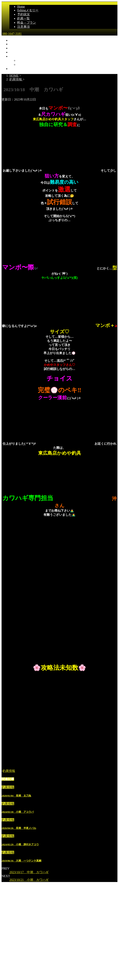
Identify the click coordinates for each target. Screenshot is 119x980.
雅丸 (5, 948)
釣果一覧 (23, 18)
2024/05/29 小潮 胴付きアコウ (20, 844)
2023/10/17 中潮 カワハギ (29, 872)
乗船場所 (23, 60)
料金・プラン (27, 23)
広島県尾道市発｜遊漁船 (19, 957)
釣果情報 (9, 771)
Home (21, 7)
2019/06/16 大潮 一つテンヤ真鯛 (21, 861)
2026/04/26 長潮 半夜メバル (19, 828)
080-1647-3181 (12, 34)
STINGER (82, 978)
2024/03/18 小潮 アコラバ (18, 812)
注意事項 (23, 27)
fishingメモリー (28, 10)
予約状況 (23, 14)
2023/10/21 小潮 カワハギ (29, 880)
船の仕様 (23, 65)
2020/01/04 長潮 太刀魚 (16, 796)
